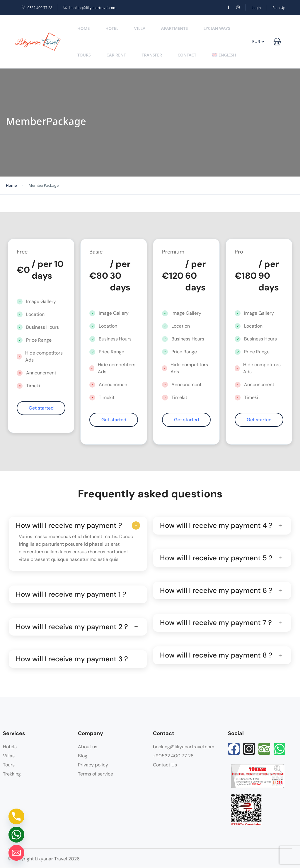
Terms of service (96, 774)
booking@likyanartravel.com (90, 8)
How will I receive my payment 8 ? (216, 655)
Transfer (152, 55)
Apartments (174, 28)
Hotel (112, 28)
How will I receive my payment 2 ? (72, 627)
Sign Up (279, 8)
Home (83, 28)
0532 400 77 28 (37, 8)
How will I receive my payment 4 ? (216, 526)
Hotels (10, 747)
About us (88, 747)
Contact (187, 55)
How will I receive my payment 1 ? (71, 594)
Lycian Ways (217, 28)
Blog (83, 756)
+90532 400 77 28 (173, 756)
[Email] (16, 853)
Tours (84, 55)
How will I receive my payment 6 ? (216, 591)
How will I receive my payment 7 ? (216, 623)
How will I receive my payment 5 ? (216, 558)
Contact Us (165, 765)
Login (256, 8)
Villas (9, 756)
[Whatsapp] (16, 835)
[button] (277, 42)
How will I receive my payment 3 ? (72, 659)
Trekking (12, 774)
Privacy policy (93, 765)
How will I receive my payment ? (69, 526)
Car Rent (116, 55)
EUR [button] (258, 41)
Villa (140, 28)
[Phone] (16, 816)
